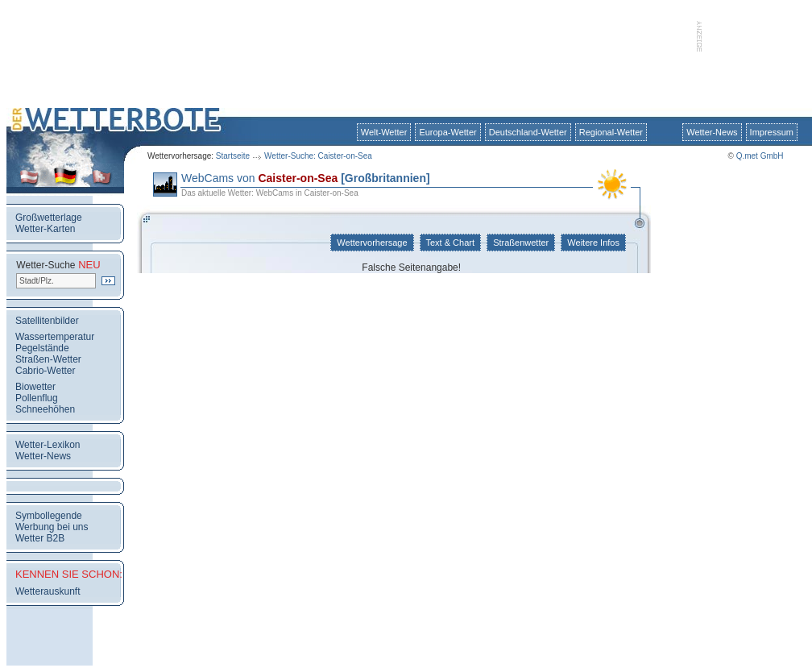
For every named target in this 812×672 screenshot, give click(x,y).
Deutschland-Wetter (528, 132)
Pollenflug (37, 398)
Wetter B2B (40, 538)
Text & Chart (450, 243)
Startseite (233, 156)
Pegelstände (42, 348)
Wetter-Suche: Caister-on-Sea (318, 156)
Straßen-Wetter (48, 359)
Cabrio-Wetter (45, 371)
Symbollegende (49, 516)
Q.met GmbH (760, 156)
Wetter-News (712, 132)
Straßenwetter (521, 243)
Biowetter (35, 387)
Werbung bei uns (52, 527)
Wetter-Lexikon (48, 445)
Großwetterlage (49, 218)
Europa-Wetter (447, 132)
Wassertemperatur (55, 337)
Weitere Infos (593, 243)
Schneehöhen (45, 409)
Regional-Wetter (611, 132)
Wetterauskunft (48, 591)
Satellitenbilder (47, 321)
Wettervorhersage (372, 243)
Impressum (772, 132)
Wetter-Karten (45, 229)
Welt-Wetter (384, 132)
